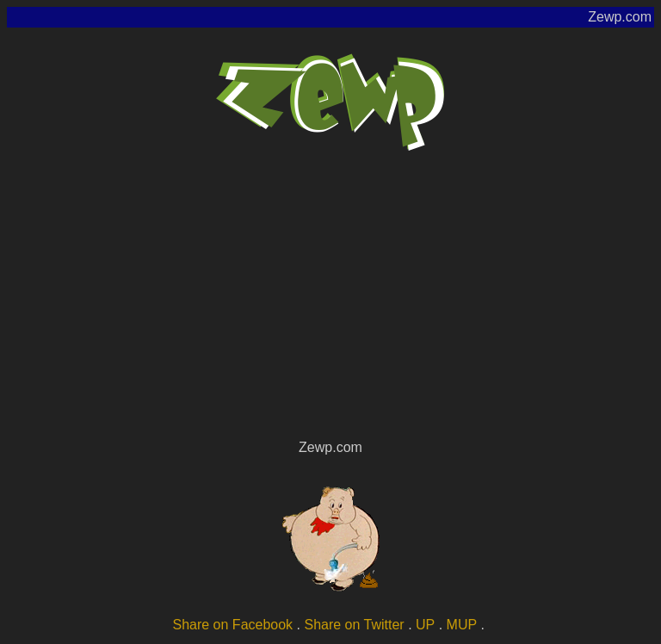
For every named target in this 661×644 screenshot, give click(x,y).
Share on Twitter (354, 625)
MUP (462, 625)
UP (425, 625)
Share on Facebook (232, 625)
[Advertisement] (330, 307)
